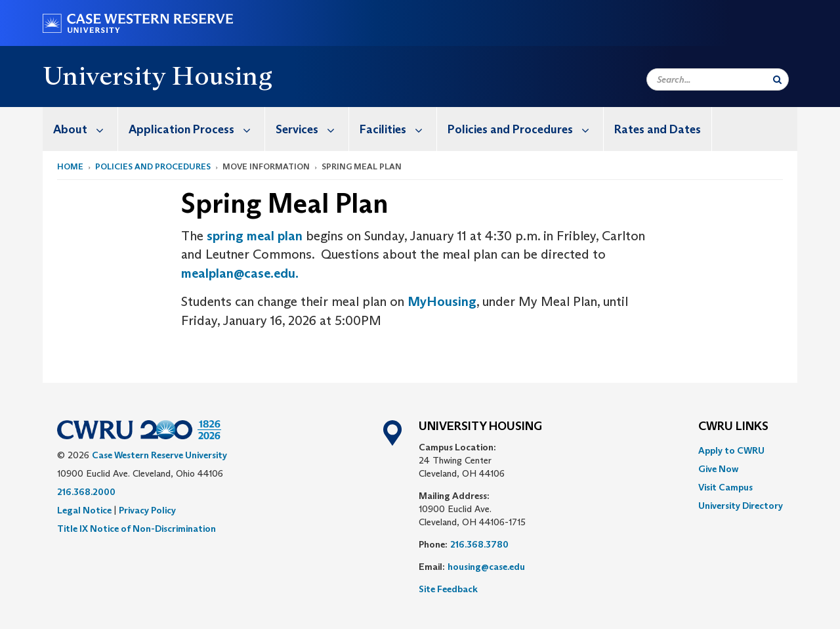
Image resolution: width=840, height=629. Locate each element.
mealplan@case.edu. (241, 273)
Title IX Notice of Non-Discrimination (136, 529)
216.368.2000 (86, 492)
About (85, 129)
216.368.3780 (479, 544)
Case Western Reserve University (159, 455)
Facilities (398, 129)
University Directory (741, 506)
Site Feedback (448, 589)
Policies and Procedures (525, 129)
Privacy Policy (147, 510)
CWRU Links (733, 427)
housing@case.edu (486, 567)
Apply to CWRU (731, 450)
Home (70, 166)
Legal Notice (84, 510)
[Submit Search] (777, 79)
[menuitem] (80, 129)
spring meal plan (255, 236)
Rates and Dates (658, 129)
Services (312, 129)
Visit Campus (725, 487)
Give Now (718, 469)
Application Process (197, 129)
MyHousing (442, 301)
